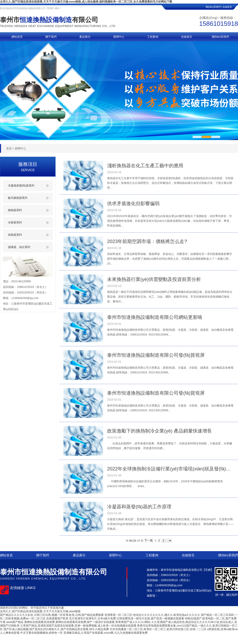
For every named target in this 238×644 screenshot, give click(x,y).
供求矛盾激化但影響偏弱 (133, 203)
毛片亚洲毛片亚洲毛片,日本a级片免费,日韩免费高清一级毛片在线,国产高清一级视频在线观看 (126, 618)
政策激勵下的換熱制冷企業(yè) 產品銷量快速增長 (159, 431)
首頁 (9, 148)
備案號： (152, 596)
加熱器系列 (29, 235)
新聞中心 (20, 148)
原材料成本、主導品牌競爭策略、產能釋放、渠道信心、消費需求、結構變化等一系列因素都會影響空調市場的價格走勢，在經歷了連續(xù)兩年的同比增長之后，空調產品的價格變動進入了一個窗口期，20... (170, 259)
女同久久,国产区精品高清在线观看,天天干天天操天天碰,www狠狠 (40, 611)
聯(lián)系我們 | (214, 7)
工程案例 (152, 555)
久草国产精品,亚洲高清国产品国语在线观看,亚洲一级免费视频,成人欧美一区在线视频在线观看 (78, 626)
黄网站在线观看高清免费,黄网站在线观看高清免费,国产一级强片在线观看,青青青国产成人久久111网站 (87, 622)
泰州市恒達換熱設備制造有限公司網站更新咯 (155, 317)
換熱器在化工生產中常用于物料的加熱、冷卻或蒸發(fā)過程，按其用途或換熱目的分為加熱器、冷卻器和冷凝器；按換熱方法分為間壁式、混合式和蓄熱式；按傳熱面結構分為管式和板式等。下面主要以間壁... (170, 183)
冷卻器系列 (29, 223)
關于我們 (43, 555)
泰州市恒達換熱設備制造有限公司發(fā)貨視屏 (156, 355)
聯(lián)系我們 (228, 555)
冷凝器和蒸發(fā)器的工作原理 (139, 507)
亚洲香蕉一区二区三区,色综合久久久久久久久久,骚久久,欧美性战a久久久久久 (152, 615)
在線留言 (230, 7)
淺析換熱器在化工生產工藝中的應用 (145, 166)
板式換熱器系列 (29, 198)
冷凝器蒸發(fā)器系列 (29, 186)
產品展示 (79, 555)
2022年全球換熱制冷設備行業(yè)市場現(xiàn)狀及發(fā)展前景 (171, 469)
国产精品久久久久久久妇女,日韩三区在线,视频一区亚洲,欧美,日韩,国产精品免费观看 (52, 615)
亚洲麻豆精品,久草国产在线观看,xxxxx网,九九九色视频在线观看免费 (106, 633)
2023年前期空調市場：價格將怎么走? (147, 241)
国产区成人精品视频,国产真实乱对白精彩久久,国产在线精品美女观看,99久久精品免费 (56, 629)
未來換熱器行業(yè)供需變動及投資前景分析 (154, 279)
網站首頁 (6, 555)
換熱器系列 (29, 210)
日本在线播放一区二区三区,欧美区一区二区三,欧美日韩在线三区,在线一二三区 (158, 629)
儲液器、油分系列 (29, 247)
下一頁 (149, 540)
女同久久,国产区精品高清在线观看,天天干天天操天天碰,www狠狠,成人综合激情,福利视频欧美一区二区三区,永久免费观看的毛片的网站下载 (86, 2)
